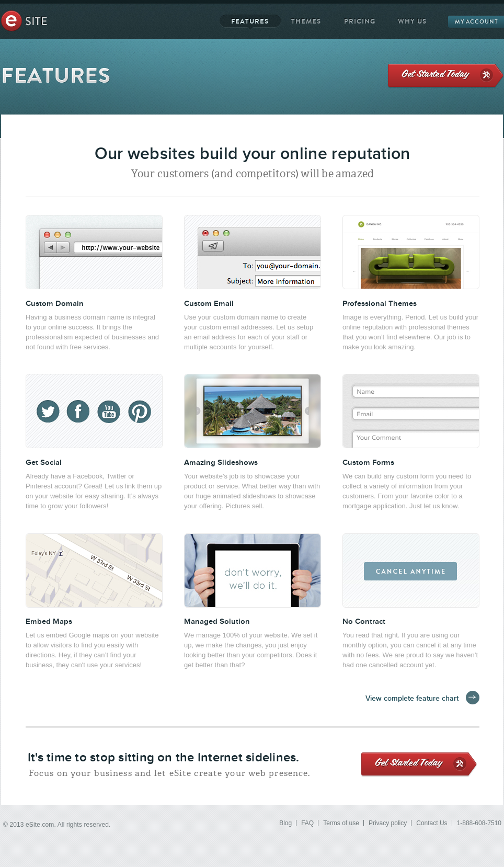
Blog (285, 823)
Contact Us (432, 823)
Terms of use (341, 823)
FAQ (307, 823)
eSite (24, 21)
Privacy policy (388, 823)
